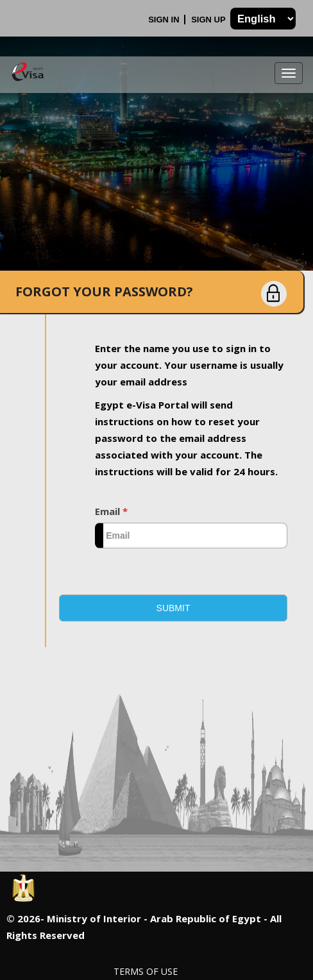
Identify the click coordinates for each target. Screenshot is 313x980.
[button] (173, 608)
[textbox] (191, 536)
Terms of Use (146, 971)
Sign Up (209, 20)
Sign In (165, 20)
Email (111, 511)
